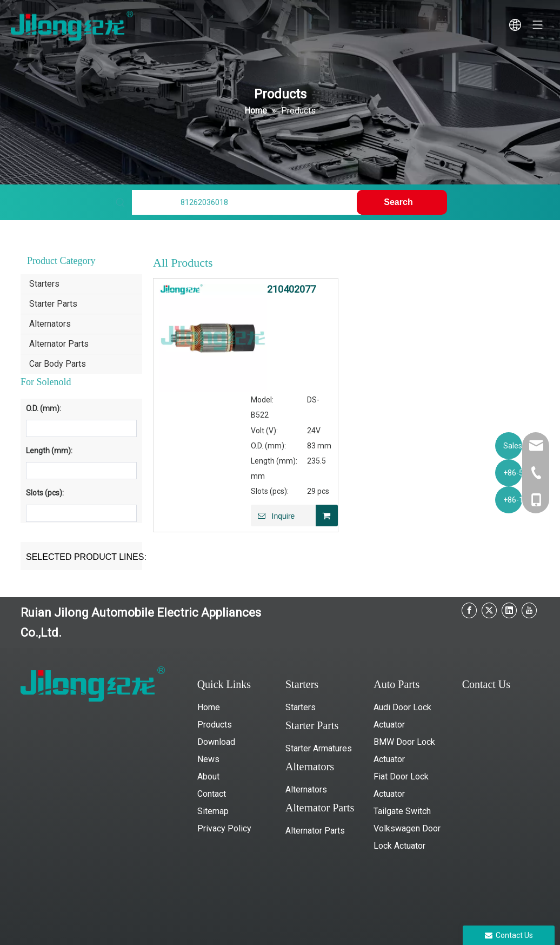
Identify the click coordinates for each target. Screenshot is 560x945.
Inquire (273, 516)
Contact (212, 794)
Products (215, 725)
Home (209, 707)
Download (216, 742)
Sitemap (213, 811)
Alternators (50, 324)
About (208, 777)
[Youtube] (529, 610)
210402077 (291, 289)
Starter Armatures (319, 748)
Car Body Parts (58, 364)
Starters (44, 284)
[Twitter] (489, 610)
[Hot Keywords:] (402, 202)
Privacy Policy (224, 828)
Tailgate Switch (402, 811)
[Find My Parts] (246, 202)
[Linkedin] (509, 610)
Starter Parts (53, 304)
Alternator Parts (59, 344)
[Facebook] (469, 610)
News (208, 759)
